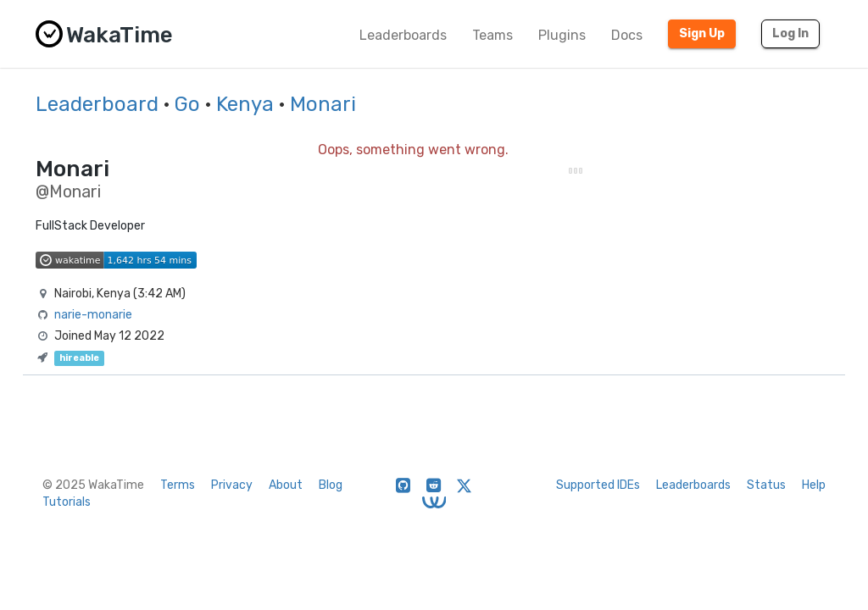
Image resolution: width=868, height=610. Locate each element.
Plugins (562, 35)
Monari (323, 104)
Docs (627, 35)
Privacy (232, 485)
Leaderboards (403, 35)
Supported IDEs (598, 485)
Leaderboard (97, 104)
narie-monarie (93, 315)
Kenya (245, 104)
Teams (492, 35)
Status (766, 485)
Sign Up (702, 33)
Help (814, 485)
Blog (331, 485)
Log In (790, 33)
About (286, 485)
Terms (178, 485)
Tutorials (67, 502)
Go (187, 104)
